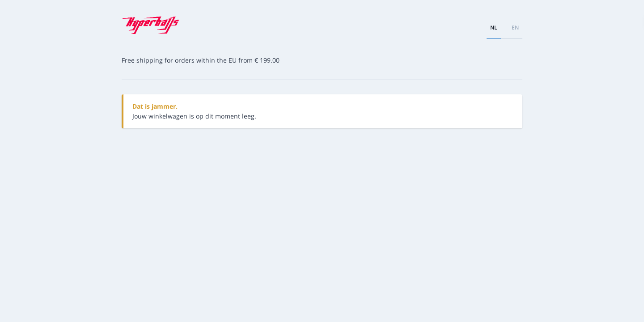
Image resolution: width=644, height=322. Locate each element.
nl (494, 28)
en (515, 28)
